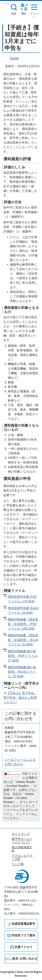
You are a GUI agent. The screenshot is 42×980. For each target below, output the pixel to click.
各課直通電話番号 (23, 924)
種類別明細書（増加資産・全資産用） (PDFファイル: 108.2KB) (23, 624)
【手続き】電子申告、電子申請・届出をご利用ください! (20, 698)
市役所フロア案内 (23, 935)
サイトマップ (21, 834)
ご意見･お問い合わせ (23, 959)
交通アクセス (23, 947)
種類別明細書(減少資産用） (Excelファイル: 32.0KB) (22, 672)
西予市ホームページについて (22, 841)
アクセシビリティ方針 (22, 857)
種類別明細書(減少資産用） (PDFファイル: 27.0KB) (23, 656)
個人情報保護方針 (22, 849)
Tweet (14, 58)
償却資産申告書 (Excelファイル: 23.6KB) (23, 610)
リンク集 (18, 864)
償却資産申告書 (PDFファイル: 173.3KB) (22, 599)
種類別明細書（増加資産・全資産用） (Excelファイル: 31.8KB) (23, 640)
